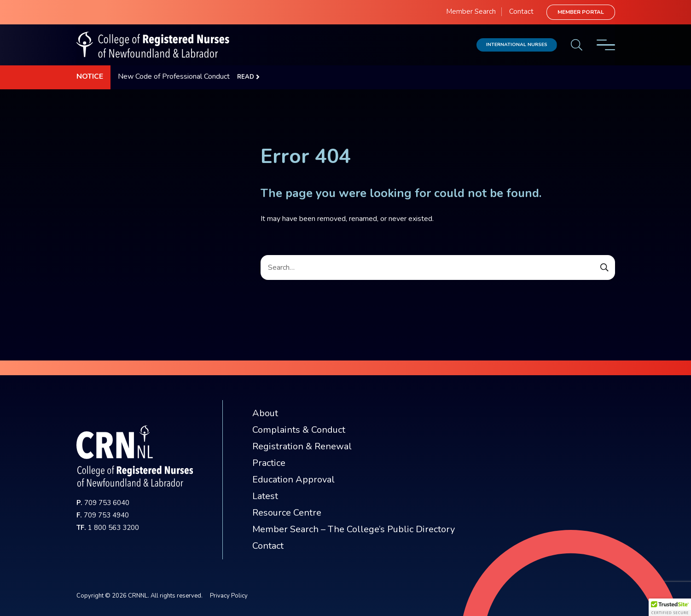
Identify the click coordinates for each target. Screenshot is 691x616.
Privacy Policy (229, 596)
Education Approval (293, 479)
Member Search (471, 12)
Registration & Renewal (302, 446)
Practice (269, 463)
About (265, 413)
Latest (265, 496)
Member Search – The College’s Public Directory (354, 529)
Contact (521, 12)
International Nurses (517, 44)
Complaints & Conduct (299, 430)
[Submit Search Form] (604, 267)
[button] (670, 607)
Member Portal (581, 12)
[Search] (438, 267)
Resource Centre (287, 513)
